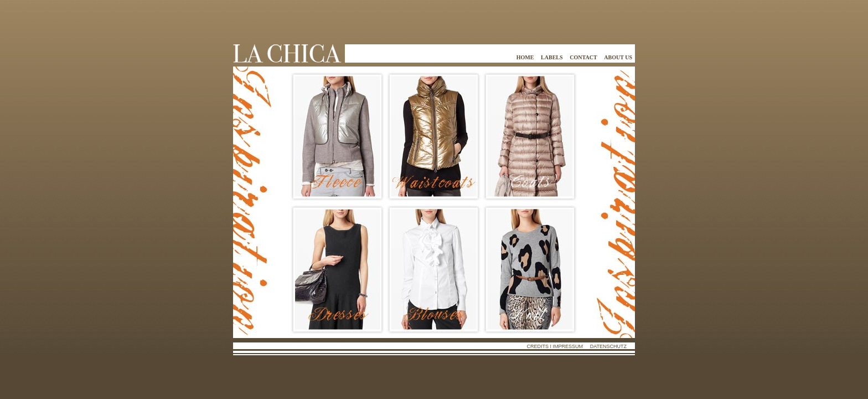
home (525, 57)
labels (552, 57)
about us (618, 57)
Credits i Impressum (555, 346)
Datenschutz (608, 346)
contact (583, 57)
